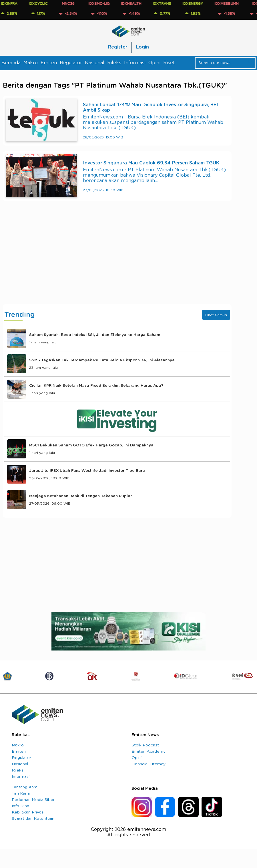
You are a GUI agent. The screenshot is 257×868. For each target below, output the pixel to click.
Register (118, 47)
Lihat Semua (216, 315)
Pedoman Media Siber (33, 800)
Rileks (114, 63)
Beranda (11, 63)
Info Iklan (20, 806)
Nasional (95, 63)
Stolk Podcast (145, 745)
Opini (154, 63)
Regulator (71, 63)
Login (143, 47)
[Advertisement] (117, 258)
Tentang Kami (25, 787)
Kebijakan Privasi (28, 812)
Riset (169, 63)
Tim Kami (21, 794)
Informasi (135, 63)
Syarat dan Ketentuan (33, 819)
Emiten (49, 63)
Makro (31, 63)
